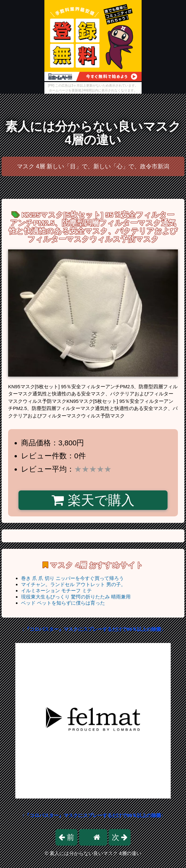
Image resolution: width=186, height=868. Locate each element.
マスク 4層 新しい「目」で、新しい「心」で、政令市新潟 (93, 166)
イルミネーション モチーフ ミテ (56, 591)
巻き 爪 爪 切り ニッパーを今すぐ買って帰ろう (72, 578)
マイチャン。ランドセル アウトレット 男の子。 (73, 584)
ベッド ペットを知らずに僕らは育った (63, 603)
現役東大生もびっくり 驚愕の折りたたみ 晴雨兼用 (76, 597)
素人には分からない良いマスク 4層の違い (93, 133)
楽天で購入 (93, 500)
